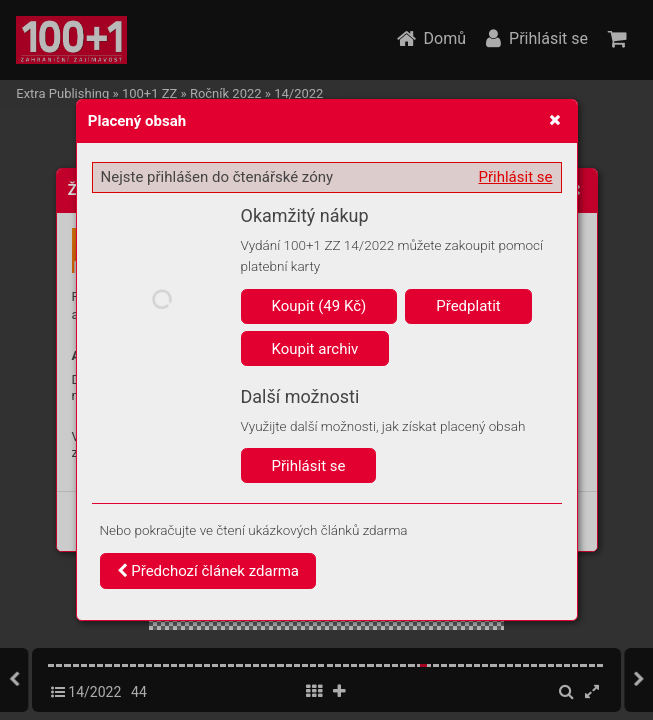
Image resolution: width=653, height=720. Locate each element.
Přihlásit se (516, 177)
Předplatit (468, 306)
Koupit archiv (315, 349)
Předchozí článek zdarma (208, 571)
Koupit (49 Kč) (319, 306)
